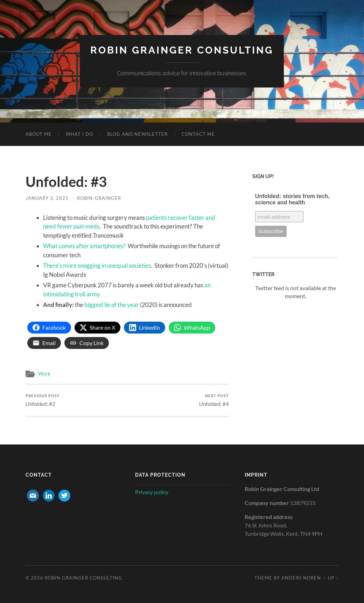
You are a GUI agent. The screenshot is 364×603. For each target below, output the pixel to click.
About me (39, 134)
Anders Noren (301, 578)
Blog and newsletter (137, 134)
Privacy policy (152, 492)
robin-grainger (99, 198)
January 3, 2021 (47, 198)
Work (44, 374)
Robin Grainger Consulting (182, 50)
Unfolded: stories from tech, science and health (292, 199)
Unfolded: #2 (43, 400)
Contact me (198, 134)
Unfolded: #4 (214, 400)
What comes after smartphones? (84, 246)
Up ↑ (333, 578)
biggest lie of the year (112, 305)
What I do (79, 134)
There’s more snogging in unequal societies (97, 265)
